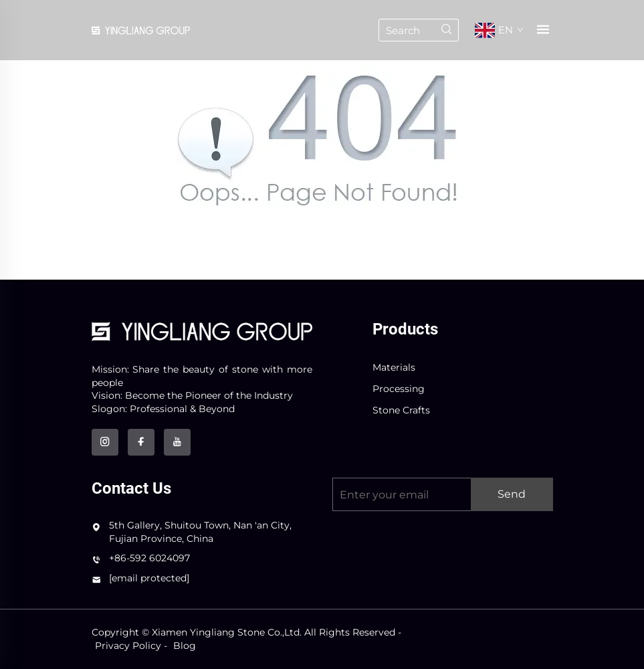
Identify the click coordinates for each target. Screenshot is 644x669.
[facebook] (141, 442)
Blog (185, 646)
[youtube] (177, 442)
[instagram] (105, 442)
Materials (394, 367)
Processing (399, 389)
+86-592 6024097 (149, 558)
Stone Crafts (401, 410)
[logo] (202, 331)
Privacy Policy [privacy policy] (128, 646)
